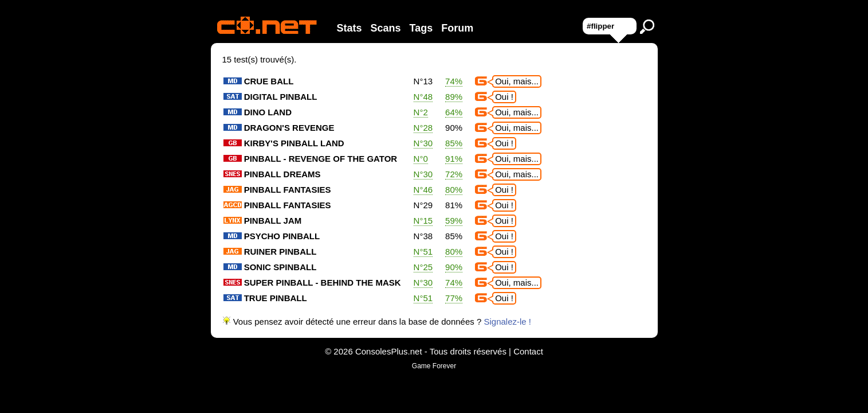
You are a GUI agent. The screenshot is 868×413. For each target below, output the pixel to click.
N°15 (423, 221)
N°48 (423, 97)
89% (454, 97)
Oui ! (504, 97)
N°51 (423, 252)
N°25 (423, 267)
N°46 (423, 190)
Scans (386, 28)
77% (454, 298)
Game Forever (434, 366)
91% (454, 159)
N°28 (423, 128)
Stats (349, 28)
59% (454, 221)
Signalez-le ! (507, 322)
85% (454, 143)
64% (454, 112)
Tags (421, 28)
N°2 (421, 112)
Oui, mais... (517, 81)
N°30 (423, 143)
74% (454, 81)
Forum (457, 28)
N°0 (421, 159)
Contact (528, 351)
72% (454, 174)
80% (454, 190)
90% (454, 267)
